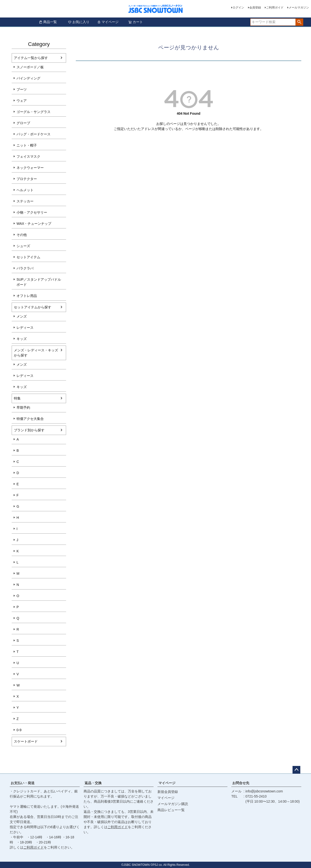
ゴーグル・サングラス (34, 112)
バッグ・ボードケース (34, 134)
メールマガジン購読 (173, 804)
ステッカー (25, 201)
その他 (22, 235)
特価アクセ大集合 (30, 419)
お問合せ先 (241, 783)
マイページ (108, 22)
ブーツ (22, 89)
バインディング (28, 78)
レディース (25, 328)
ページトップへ (296, 770)
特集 (17, 398)
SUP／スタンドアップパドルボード (39, 282)
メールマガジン (299, 8)
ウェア (22, 101)
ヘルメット (25, 190)
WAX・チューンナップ (34, 224)
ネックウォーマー (30, 168)
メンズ (22, 316)
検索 (299, 22)
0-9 (19, 730)
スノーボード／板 (30, 67)
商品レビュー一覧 (171, 810)
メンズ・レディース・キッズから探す (36, 353)
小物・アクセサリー (32, 212)
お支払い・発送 (23, 783)
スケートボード (26, 741)
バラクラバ (25, 268)
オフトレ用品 (27, 296)
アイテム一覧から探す (31, 58)
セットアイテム (28, 257)
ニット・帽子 (27, 145)
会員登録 (255, 8)
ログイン (238, 8)
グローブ (23, 123)
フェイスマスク (28, 156)
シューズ (23, 246)
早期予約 (23, 408)
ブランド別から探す (29, 430)
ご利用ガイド (275, 8)
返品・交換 (93, 783)
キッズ (22, 339)
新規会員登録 (168, 792)
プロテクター (27, 179)
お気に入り (79, 22)
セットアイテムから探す (33, 307)
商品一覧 (48, 22)
